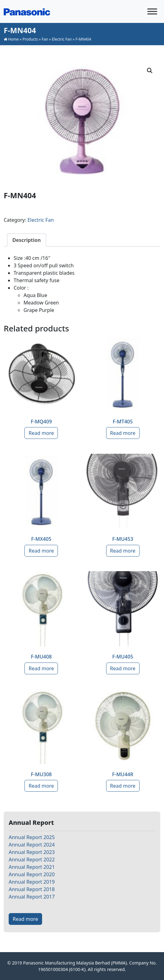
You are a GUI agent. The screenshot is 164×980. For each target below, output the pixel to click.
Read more (25, 919)
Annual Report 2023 (32, 852)
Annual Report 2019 (32, 882)
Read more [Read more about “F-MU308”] (41, 786)
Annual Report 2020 (32, 874)
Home (13, 39)
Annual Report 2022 (32, 860)
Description (27, 240)
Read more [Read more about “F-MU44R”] (123, 786)
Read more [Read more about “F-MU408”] (41, 668)
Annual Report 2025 (32, 837)
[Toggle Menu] (152, 11)
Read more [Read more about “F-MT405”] (123, 433)
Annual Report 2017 (32, 897)
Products (30, 39)
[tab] (27, 240)
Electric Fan (62, 39)
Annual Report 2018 (32, 889)
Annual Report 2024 (32, 845)
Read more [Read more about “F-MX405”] (41, 551)
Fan (45, 39)
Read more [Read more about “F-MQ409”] (41, 433)
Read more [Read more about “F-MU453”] (123, 551)
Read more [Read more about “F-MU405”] (123, 668)
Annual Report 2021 (32, 867)
